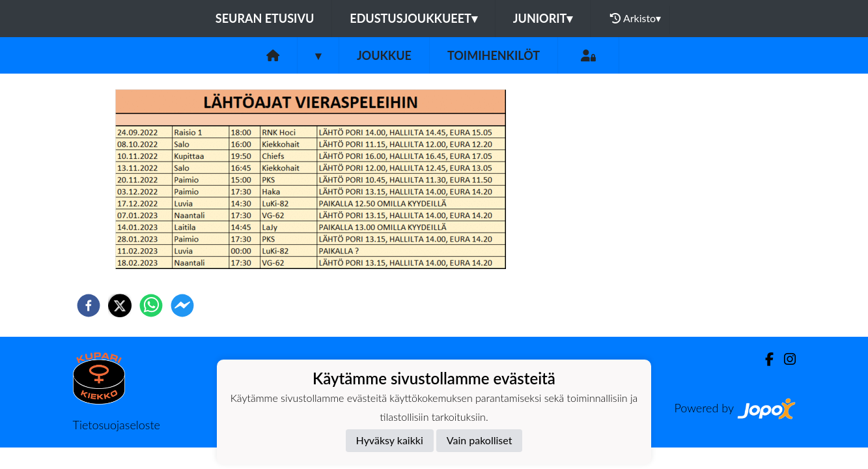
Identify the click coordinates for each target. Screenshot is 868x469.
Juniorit (543, 18)
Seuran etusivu (265, 18)
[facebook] (89, 306)
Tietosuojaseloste (117, 425)
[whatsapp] (151, 306)
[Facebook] (764, 359)
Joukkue (384, 55)
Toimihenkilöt (494, 55)
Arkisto (636, 18)
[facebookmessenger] (182, 306)
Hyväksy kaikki (390, 440)
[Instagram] (785, 359)
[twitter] (120, 306)
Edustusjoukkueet (413, 18)
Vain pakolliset (480, 440)
